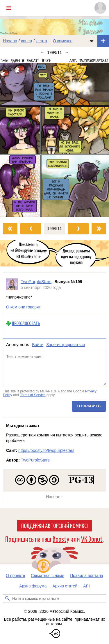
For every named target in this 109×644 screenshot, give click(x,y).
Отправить (89, 406)
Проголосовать (26, 323)
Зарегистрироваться (65, 345)
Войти (38, 345)
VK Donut (92, 539)
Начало (10, 41)
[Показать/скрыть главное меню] (9, 8)
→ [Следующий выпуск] (67, 52)
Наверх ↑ (54, 497)
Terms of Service (33, 395)
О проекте (15, 575)
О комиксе (63, 41)
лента (42, 41)
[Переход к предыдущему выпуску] (14, 137)
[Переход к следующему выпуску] (54, 137)
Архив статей (65, 586)
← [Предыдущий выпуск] (42, 52)
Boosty (61, 539)
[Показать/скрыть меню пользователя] (100, 8)
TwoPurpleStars (35, 460)
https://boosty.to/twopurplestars (46, 450)
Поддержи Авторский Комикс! (54, 525)
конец (27, 41)
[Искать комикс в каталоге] (7, 599)
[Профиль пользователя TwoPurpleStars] (12, 284)
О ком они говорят (23, 307)
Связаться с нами (48, 575)
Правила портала (87, 575)
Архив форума (33, 586)
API (86, 586)
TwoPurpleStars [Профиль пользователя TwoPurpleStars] (36, 281)
